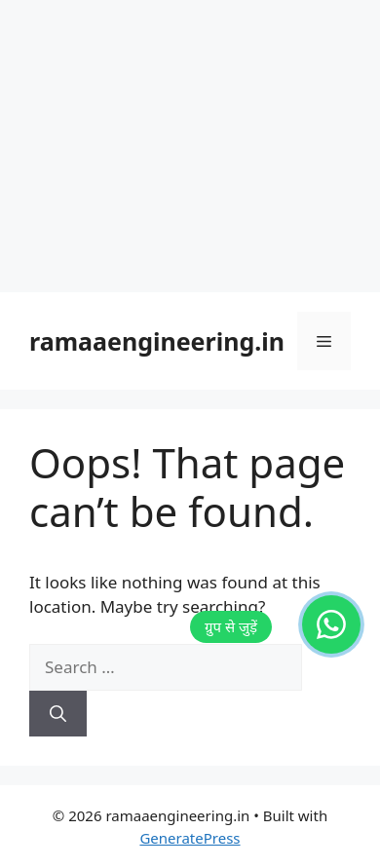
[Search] (58, 714)
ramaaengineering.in (157, 341)
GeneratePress (190, 838)
